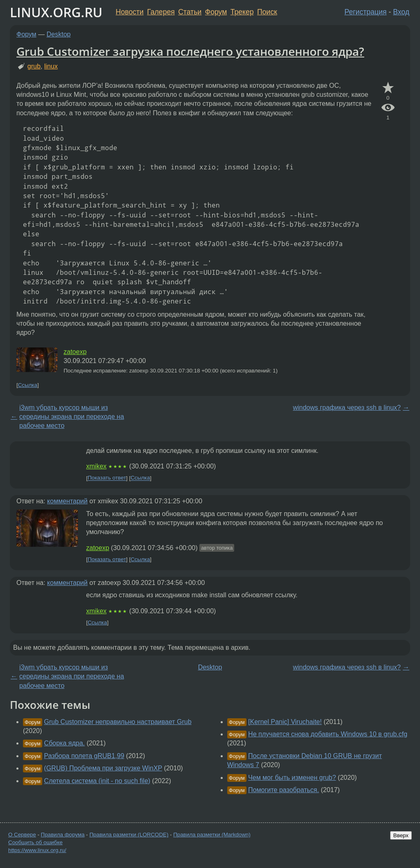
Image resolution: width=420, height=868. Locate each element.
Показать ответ (107, 478)
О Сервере (22, 835)
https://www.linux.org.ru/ (37, 850)
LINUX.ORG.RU (56, 12)
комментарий (67, 501)
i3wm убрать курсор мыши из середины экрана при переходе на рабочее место (72, 417)
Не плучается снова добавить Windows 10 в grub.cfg (328, 734)
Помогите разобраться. (284, 790)
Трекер (242, 12)
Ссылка (28, 385)
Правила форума (63, 835)
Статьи (190, 12)
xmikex (96, 466)
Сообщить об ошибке (35, 842)
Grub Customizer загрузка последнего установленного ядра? (190, 51)
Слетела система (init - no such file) (97, 781)
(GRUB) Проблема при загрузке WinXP (103, 768)
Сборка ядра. (64, 743)
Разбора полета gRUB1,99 (84, 756)
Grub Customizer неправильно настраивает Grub (118, 722)
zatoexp (75, 352)
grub (34, 66)
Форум (216, 12)
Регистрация (366, 12)
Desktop (59, 34)
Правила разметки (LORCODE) (129, 835)
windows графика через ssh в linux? (347, 408)
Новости (130, 12)
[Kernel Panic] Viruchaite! (285, 722)
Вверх (401, 835)
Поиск (267, 12)
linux (51, 66)
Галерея (161, 12)
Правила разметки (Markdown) (212, 835)
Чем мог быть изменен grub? (292, 778)
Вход (401, 12)
